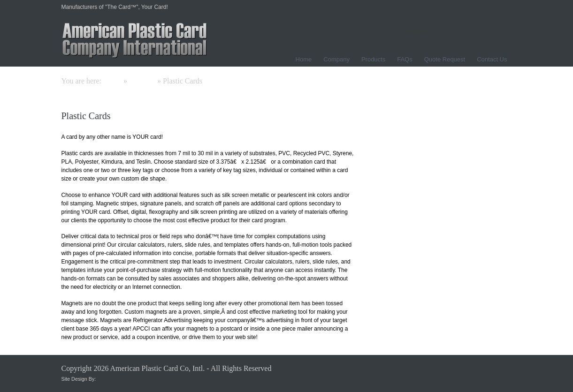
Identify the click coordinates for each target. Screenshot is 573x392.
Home (304, 59)
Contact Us (492, 59)
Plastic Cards (86, 116)
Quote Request (445, 59)
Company (336, 59)
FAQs (405, 59)
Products (373, 59)
